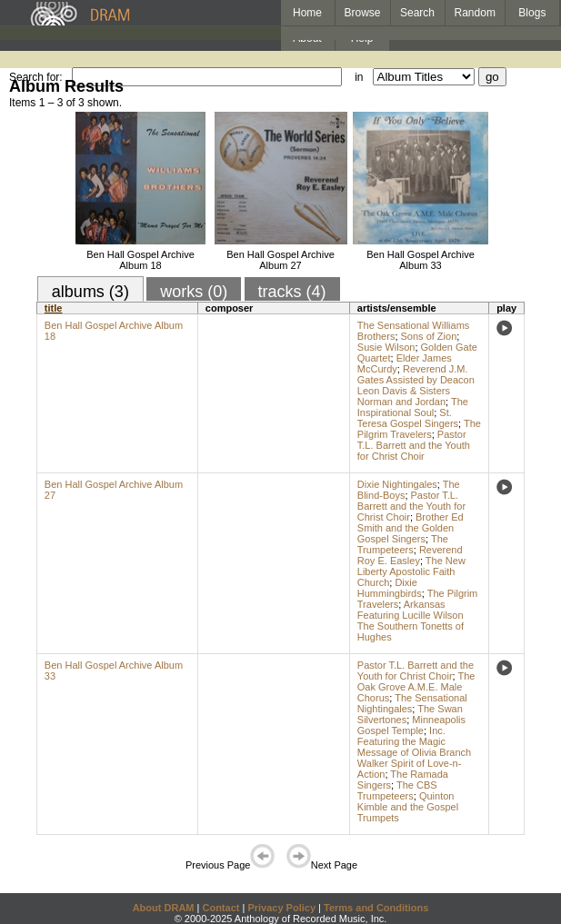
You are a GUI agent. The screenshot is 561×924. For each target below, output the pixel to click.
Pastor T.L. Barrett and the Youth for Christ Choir (414, 445)
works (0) (194, 292)
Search (417, 13)
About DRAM (164, 908)
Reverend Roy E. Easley (410, 555)
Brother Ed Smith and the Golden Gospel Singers (411, 528)
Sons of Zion (429, 336)
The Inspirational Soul (413, 407)
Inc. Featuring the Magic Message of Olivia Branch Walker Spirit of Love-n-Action (414, 752)
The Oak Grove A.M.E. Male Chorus (416, 687)
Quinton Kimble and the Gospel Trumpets (408, 807)
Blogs (532, 13)
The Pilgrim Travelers (419, 429)
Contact (220, 908)
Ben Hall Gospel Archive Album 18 (140, 260)
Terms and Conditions (376, 908)
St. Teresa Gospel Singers (408, 418)
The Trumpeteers (403, 544)
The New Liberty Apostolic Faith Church (411, 571)
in (359, 77)
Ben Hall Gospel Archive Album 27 (280, 260)
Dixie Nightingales (397, 484)
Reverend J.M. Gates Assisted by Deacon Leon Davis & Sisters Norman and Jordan (416, 385)
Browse (363, 13)
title (54, 308)
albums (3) (90, 292)
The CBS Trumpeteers (397, 790)
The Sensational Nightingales (412, 703)
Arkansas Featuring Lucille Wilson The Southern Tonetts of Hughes (411, 621)
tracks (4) (292, 292)
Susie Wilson (386, 347)
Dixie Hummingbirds (390, 588)
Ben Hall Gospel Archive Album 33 (421, 260)
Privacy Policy (281, 908)
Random (475, 13)
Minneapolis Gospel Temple (411, 725)
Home (307, 13)
